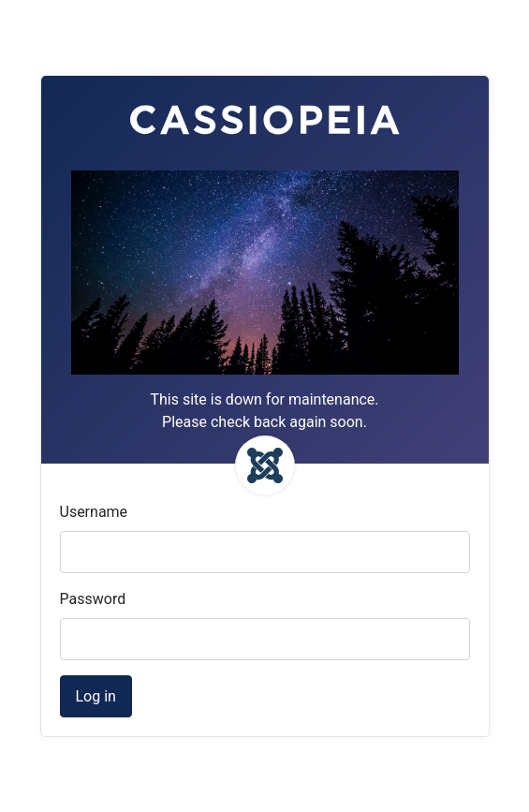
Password (93, 599)
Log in (96, 696)
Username (94, 512)
